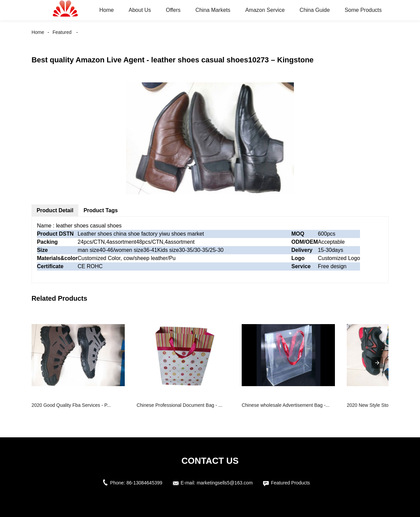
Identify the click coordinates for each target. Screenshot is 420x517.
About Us (140, 10)
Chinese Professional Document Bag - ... (179, 405)
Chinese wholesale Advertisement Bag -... (286, 405)
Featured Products (290, 483)
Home (107, 10)
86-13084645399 (144, 483)
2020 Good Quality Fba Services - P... (71, 405)
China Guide (315, 10)
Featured (62, 32)
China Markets (213, 10)
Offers (173, 10)
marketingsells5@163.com (225, 483)
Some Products (363, 10)
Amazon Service (265, 10)
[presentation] (377, 363)
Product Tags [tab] (101, 210)
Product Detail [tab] (55, 210)
